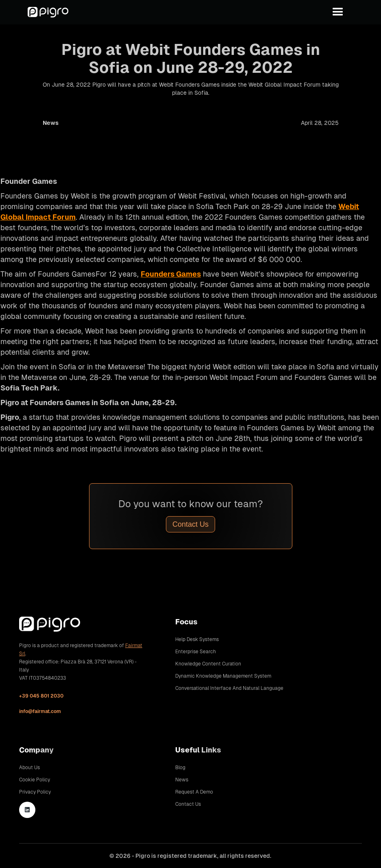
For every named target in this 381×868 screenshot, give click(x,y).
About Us (29, 768)
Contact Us (190, 524)
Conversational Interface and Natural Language (229, 688)
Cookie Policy (35, 780)
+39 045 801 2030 (41, 696)
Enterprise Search (196, 652)
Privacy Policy (35, 792)
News (182, 780)
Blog (180, 768)
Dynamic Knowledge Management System (223, 676)
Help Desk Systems (197, 639)
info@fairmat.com (40, 711)
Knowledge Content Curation (208, 664)
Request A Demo (194, 792)
